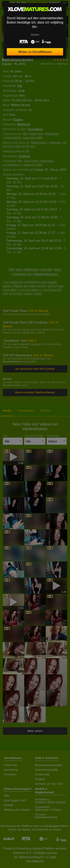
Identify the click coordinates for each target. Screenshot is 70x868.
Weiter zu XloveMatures (35, 52)
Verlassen (35, 34)
